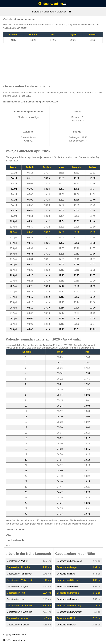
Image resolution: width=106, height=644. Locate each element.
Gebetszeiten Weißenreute (20, 580)
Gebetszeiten (51, 4)
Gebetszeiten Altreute (17, 618)
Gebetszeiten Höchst (67, 618)
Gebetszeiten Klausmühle (19, 612)
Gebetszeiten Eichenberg (69, 606)
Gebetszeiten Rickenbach (19, 567)
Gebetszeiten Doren (66, 625)
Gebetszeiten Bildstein (18, 625)
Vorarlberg (49, 12)
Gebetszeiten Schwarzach (69, 612)
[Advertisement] (53, 62)
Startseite (37, 12)
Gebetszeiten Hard (16, 599)
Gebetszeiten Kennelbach (20, 574)
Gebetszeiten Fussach (68, 586)
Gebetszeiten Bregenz (18, 586)
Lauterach (61, 12)
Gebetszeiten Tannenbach (20, 606)
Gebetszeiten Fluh (16, 593)
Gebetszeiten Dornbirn (68, 593)
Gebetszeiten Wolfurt (17, 561)
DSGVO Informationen (14, 640)
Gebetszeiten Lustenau (68, 599)
